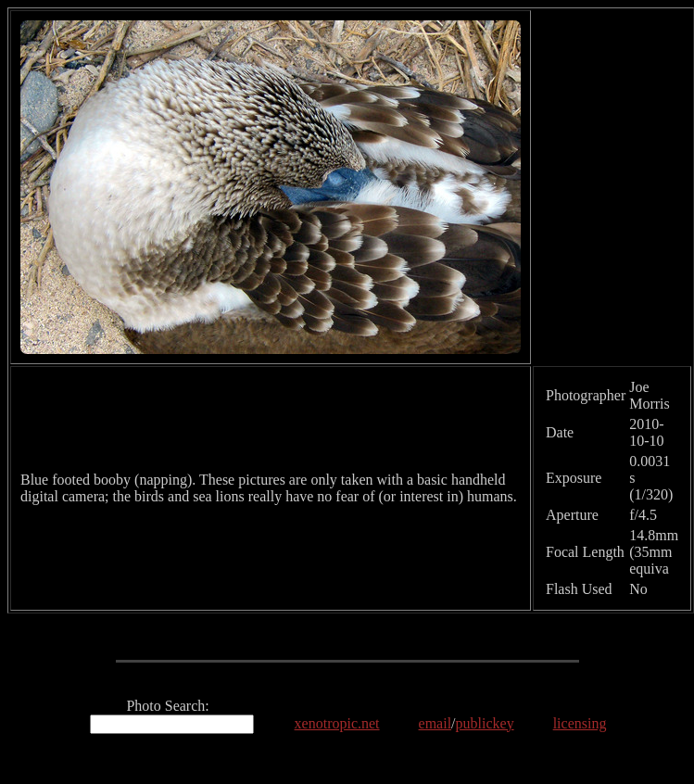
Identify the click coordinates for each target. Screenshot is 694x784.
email (435, 723)
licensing (580, 723)
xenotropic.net (337, 723)
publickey (485, 723)
